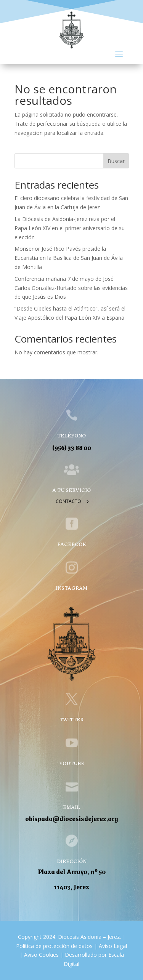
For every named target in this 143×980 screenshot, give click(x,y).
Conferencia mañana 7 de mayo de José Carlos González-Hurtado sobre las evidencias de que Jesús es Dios (71, 288)
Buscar (116, 161)
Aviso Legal (112, 946)
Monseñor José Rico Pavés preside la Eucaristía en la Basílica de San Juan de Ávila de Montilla (69, 258)
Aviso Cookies (41, 955)
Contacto (68, 501)
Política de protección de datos (54, 946)
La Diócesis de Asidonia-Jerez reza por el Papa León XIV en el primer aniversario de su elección (70, 228)
